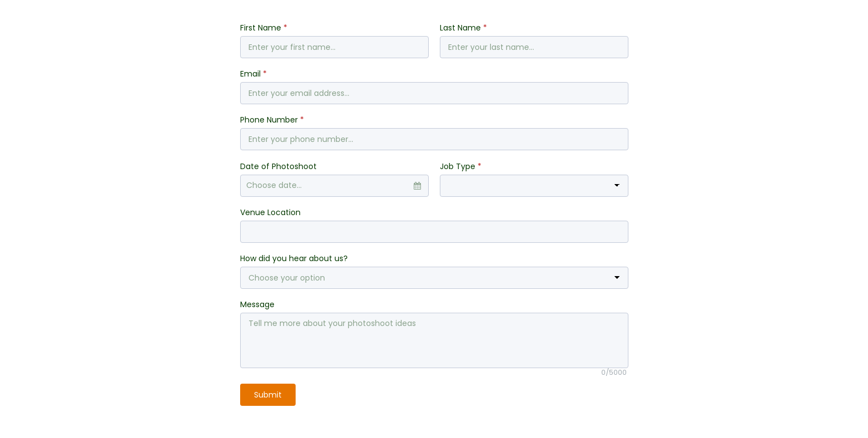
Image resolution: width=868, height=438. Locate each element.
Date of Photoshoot (278, 166)
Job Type (461, 166)
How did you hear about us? (294, 258)
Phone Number (272, 120)
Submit (268, 395)
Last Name (463, 28)
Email (253, 74)
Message (257, 304)
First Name (264, 28)
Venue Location (270, 212)
